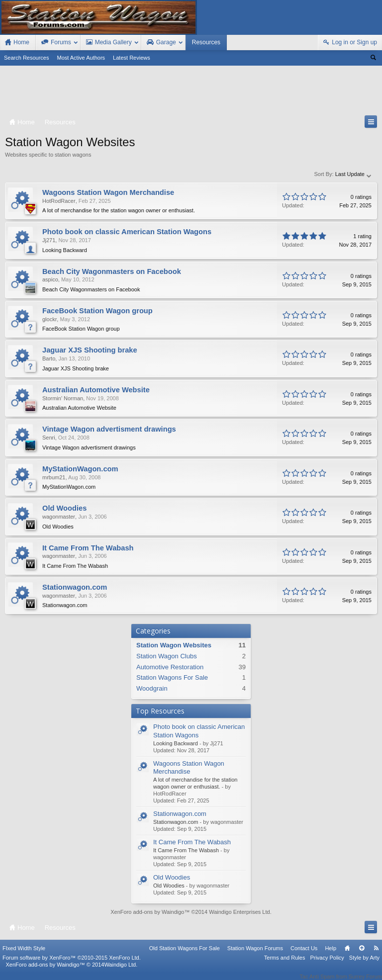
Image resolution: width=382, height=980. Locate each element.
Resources (206, 42)
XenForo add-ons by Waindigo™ (45, 971)
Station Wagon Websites (174, 645)
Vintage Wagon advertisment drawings (109, 429)
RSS (376, 955)
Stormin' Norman (63, 398)
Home (347, 955)
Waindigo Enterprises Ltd (239, 912)
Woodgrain (152, 688)
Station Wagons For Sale (172, 677)
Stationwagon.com (180, 814)
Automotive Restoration (170, 667)
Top (362, 955)
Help (331, 955)
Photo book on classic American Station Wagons (127, 232)
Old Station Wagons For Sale (185, 955)
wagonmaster (59, 517)
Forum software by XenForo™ (72, 964)
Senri (49, 438)
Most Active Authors (81, 58)
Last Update (354, 174)
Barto (49, 358)
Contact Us (304, 955)
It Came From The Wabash (192, 842)
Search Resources (27, 58)
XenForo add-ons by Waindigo (147, 912)
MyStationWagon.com (80, 469)
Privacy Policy (327, 964)
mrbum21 (54, 477)
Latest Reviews (132, 58)
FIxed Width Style (24, 955)
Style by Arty (364, 964)
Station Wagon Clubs (167, 656)
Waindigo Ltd (120, 971)
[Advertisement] (191, 92)
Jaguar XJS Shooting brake (90, 350)
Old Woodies (172, 877)
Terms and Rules (285, 964)
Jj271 (49, 240)
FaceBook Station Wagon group (97, 311)
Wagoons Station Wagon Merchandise (189, 768)
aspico (50, 279)
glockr (49, 319)
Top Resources (160, 711)
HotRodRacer (59, 201)
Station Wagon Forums (255, 955)
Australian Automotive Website (96, 390)
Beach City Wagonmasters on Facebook (112, 271)
